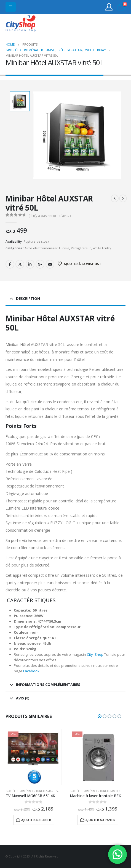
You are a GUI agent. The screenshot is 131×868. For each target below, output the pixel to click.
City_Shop (95, 654)
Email (50, 264)
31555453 (106, 24)
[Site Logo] (21, 24)
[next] (123, 198)
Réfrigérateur (81, 248)
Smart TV (52, 791)
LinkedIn (30, 264)
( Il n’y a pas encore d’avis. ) (50, 216)
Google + (40, 264)
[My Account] (109, 7)
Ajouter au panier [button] (36, 820)
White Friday (102, 248)
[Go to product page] (34, 757)
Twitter (20, 264)
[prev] (115, 198)
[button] (11, 7)
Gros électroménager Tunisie (47, 248)
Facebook (10, 264)
